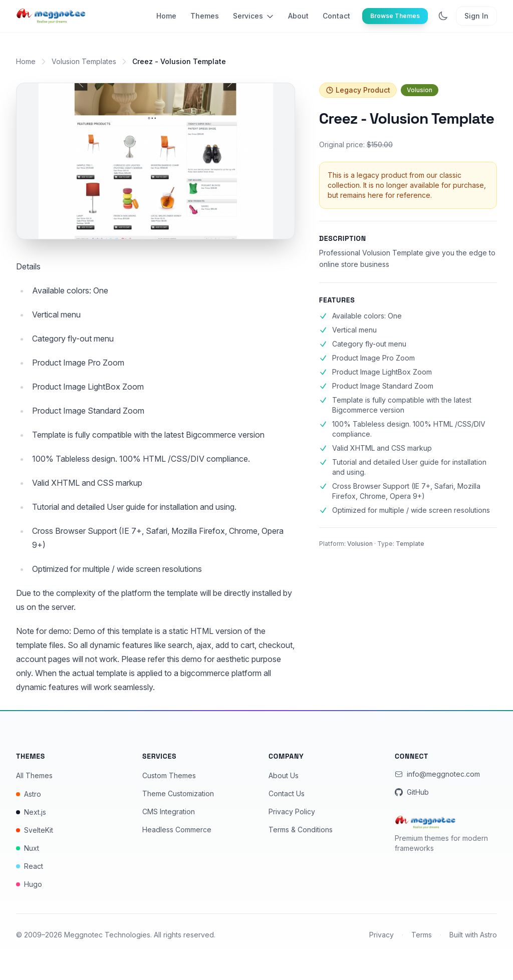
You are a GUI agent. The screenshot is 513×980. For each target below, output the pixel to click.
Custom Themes (169, 775)
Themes (205, 16)
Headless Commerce (177, 830)
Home (166, 16)
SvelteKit (35, 830)
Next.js (31, 812)
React (30, 866)
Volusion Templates (84, 61)
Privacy (381, 935)
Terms (422, 935)
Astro (29, 794)
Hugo (29, 884)
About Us (284, 775)
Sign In (476, 16)
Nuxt (28, 848)
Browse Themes (395, 16)
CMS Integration (169, 811)
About (298, 16)
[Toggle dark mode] (443, 16)
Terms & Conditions (301, 830)
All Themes (34, 775)
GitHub (412, 792)
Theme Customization (178, 793)
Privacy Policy (292, 811)
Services (253, 16)
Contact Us (287, 793)
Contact (336, 16)
